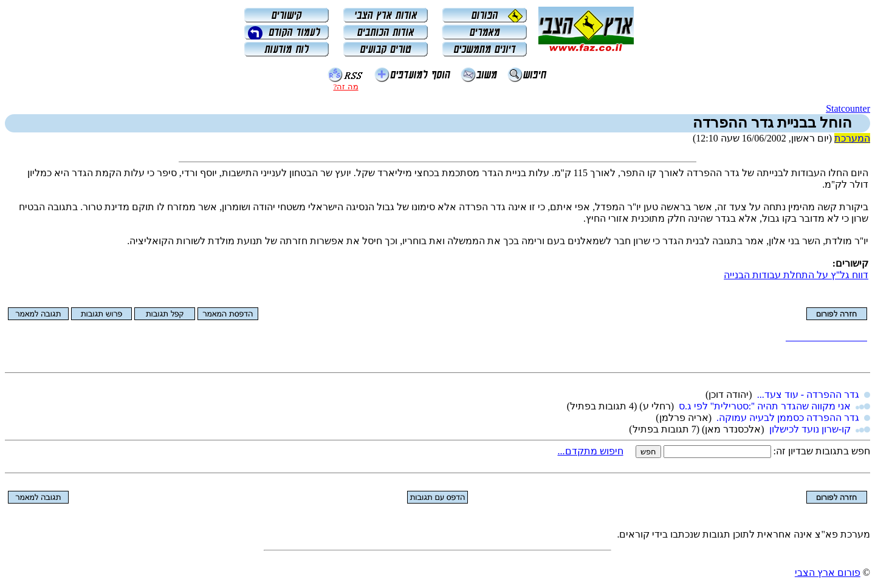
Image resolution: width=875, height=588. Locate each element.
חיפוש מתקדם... (591, 451)
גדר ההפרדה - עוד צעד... (808, 395)
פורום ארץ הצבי (828, 573)
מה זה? (345, 87)
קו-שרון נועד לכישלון (810, 429)
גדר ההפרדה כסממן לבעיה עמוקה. (788, 418)
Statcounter (848, 108)
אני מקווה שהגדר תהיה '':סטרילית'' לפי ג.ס (765, 406)
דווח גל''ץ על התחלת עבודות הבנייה (796, 275)
